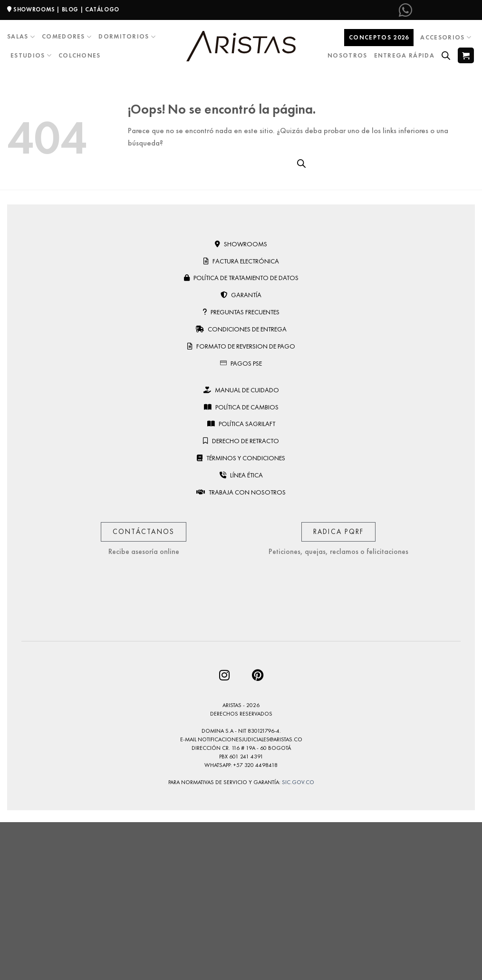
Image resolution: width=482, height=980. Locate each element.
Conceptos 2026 (379, 37)
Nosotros (347, 55)
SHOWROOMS (34, 10)
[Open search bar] (446, 56)
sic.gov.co (298, 782)
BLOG (70, 10)
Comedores (67, 37)
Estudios (31, 55)
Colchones (80, 55)
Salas (21, 37)
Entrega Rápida (404, 55)
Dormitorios (127, 37)
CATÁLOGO (102, 10)
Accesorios (446, 37)
